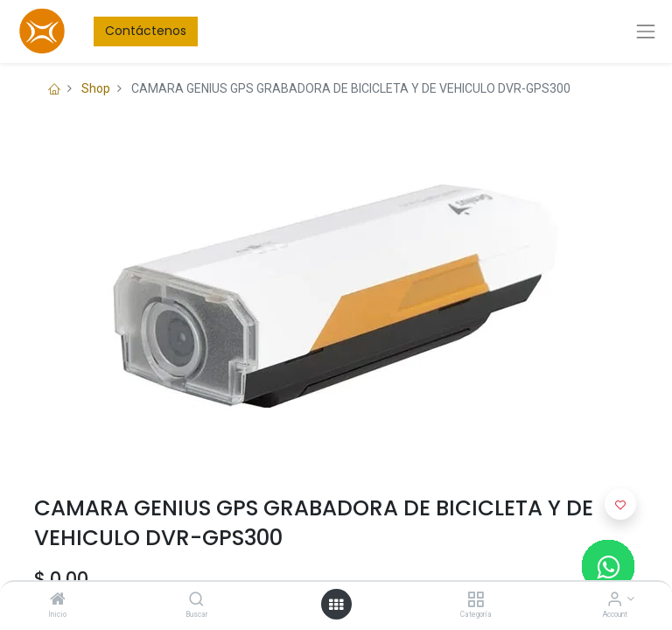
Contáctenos (146, 31)
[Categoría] (476, 600)
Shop (96, 88)
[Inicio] (58, 600)
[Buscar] (196, 600)
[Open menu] (336, 605)
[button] (620, 504)
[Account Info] (615, 600)
